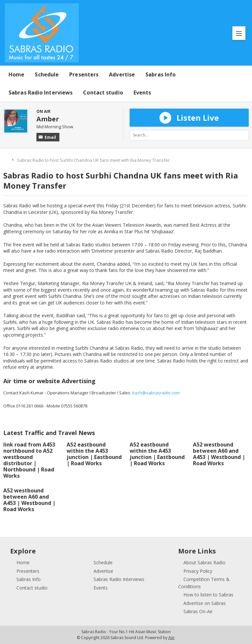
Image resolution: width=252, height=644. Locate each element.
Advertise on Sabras (205, 603)
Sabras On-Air (198, 611)
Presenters (84, 74)
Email (47, 137)
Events (142, 93)
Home (16, 74)
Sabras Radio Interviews (41, 93)
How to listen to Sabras (208, 595)
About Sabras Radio (204, 562)
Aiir (171, 638)
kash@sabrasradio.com (156, 393)
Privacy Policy (198, 571)
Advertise (122, 74)
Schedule (47, 74)
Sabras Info (160, 74)
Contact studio (103, 93)
